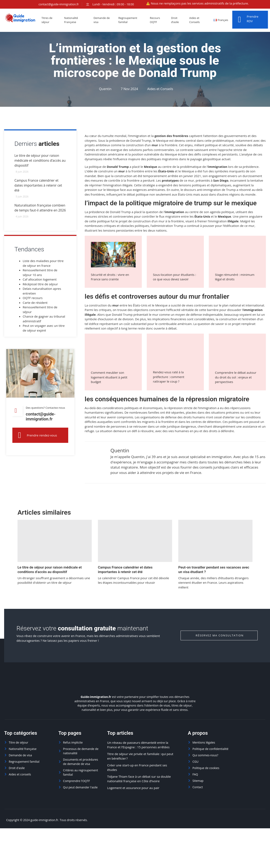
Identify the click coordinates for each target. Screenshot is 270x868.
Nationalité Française (73, 20)
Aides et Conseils (197, 20)
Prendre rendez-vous (42, 439)
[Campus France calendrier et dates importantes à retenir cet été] (135, 541)
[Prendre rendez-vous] (20, 439)
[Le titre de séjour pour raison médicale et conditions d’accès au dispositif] (55, 541)
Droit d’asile (178, 20)
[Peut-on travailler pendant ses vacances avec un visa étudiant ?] (215, 541)
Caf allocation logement (40, 281)
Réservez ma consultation (220, 635)
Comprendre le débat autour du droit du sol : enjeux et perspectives (236, 377)
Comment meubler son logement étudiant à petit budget (109, 377)
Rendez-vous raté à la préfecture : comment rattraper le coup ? (169, 377)
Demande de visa (104, 20)
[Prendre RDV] (239, 20)
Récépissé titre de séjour (40, 286)
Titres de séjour (49, 20)
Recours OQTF (158, 20)
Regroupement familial (131, 20)
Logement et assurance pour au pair (133, 788)
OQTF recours (33, 300)
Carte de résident (35, 304)
